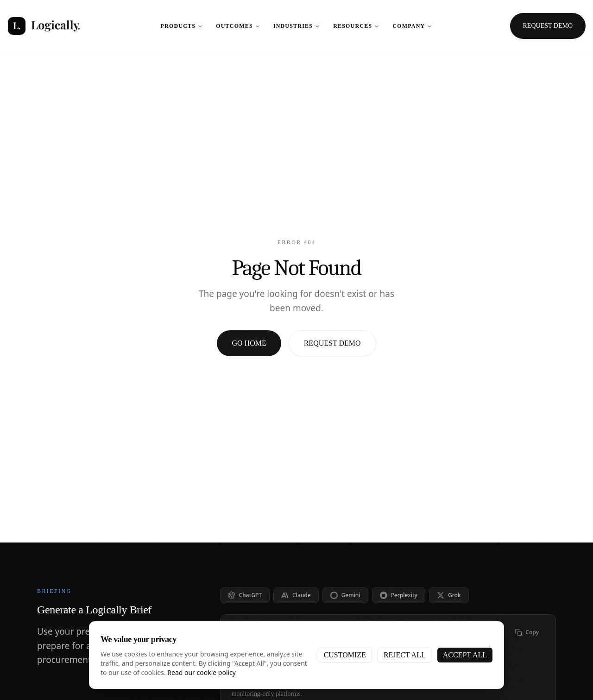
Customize (345, 655)
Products (182, 26)
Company (412, 26)
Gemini (345, 595)
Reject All (405, 655)
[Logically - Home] (44, 26)
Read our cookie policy (202, 672)
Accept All (465, 655)
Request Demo (332, 343)
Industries (297, 26)
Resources (356, 26)
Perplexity (399, 595)
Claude (296, 595)
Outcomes (238, 26)
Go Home (249, 343)
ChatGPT (245, 595)
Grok (449, 595)
